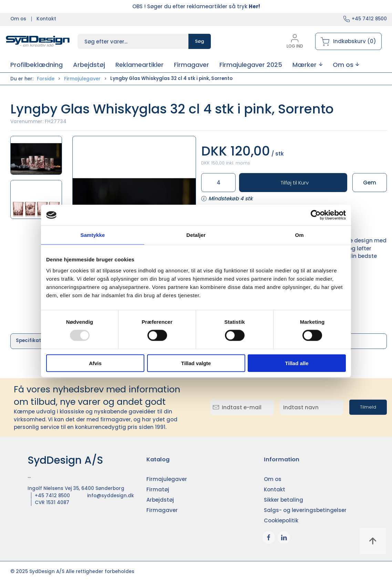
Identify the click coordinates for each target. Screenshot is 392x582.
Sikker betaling (283, 500)
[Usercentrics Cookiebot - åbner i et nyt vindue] (316, 215)
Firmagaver (162, 510)
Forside (46, 79)
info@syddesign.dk (111, 496)
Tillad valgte (196, 363)
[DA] (38, 41)
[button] (307, 65)
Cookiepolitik (281, 520)
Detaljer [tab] (196, 235)
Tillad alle (297, 363)
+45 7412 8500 (369, 19)
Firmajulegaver (82, 79)
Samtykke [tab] (93, 235)
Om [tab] (299, 235)
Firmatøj (158, 489)
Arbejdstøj (160, 500)
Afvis (95, 363)
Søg (200, 41)
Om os (18, 19)
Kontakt (46, 19)
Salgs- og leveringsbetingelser (305, 510)
